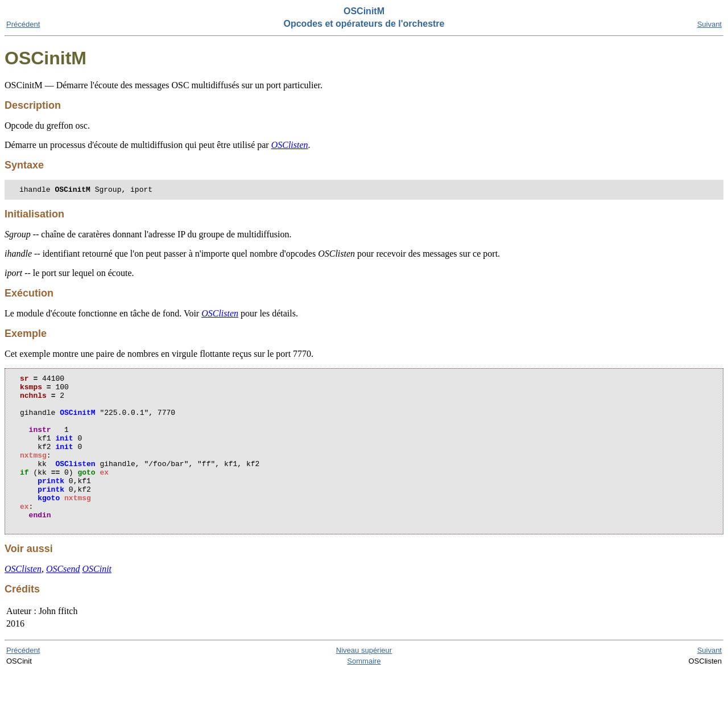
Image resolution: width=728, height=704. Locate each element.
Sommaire (364, 693)
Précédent (23, 24)
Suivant (710, 24)
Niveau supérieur (364, 683)
